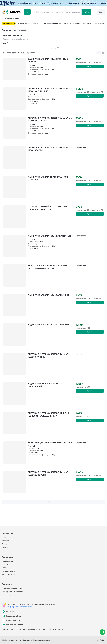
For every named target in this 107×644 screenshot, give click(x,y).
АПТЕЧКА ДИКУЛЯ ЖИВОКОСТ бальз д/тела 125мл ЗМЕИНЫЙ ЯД (50, 90)
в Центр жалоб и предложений (20, 607)
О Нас (4, 537)
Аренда (5, 544)
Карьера (5, 547)
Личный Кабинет (8, 561)
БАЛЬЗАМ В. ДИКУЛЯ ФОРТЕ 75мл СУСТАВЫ (50, 443)
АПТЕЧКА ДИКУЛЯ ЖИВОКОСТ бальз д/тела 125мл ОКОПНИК (50, 355)
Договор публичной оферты (12, 592)
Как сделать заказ (9, 571)
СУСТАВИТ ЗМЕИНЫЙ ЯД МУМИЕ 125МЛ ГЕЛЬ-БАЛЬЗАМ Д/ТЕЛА (48, 208)
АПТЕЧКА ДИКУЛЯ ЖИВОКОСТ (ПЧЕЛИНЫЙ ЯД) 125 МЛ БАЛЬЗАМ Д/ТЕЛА (50, 414)
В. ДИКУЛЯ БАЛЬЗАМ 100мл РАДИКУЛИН (48, 295)
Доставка (5, 564)
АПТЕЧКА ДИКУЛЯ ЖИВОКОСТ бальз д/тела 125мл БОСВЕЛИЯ (50, 149)
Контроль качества (9, 574)
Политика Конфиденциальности (14, 588)
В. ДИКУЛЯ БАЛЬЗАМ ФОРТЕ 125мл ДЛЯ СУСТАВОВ (48, 178)
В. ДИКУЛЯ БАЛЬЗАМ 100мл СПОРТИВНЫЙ (49, 236)
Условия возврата (8, 595)
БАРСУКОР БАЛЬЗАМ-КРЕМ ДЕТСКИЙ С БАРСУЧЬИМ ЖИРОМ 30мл (48, 267)
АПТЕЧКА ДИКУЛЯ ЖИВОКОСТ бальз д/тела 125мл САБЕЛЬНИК (50, 119)
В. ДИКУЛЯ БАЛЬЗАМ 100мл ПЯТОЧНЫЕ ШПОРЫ (48, 60)
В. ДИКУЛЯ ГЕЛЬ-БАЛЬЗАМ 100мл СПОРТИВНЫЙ (45, 385)
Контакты (5, 541)
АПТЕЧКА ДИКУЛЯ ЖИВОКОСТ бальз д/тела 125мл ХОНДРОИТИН (50, 473)
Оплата (5, 568)
